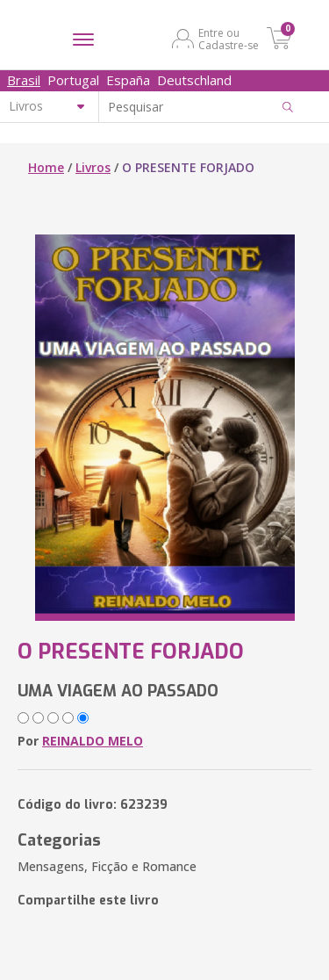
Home (46, 167)
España (128, 80)
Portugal (73, 80)
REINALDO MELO (93, 741)
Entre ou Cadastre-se (229, 39)
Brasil (24, 80)
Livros (93, 167)
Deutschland (194, 80)
